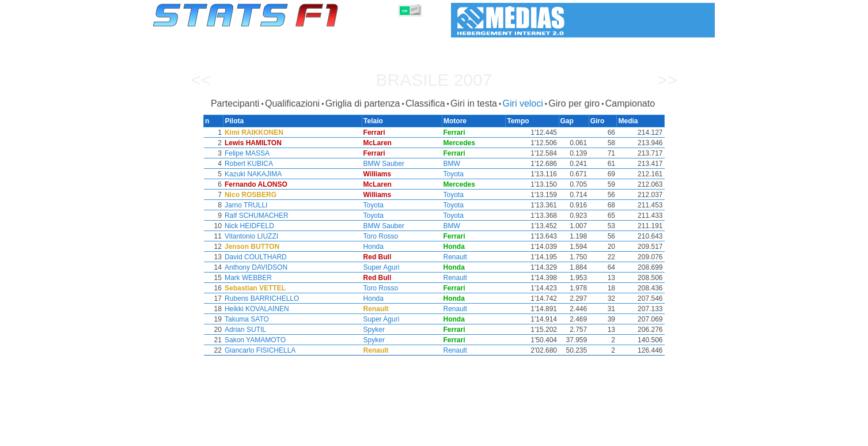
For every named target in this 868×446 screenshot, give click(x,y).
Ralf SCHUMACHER (256, 216)
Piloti (322, 435)
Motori (404, 435)
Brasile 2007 (434, 80)
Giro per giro (574, 103)
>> (667, 80)
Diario (562, 435)
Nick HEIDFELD (249, 226)
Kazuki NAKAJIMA (253, 174)
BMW (454, 164)
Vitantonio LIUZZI (251, 236)
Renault (458, 257)
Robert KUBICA (248, 164)
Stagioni (236, 435)
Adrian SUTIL (245, 330)
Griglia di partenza (363, 103)
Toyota (456, 174)
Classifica (425, 103)
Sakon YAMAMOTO (255, 340)
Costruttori (362, 435)
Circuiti (527, 435)
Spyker (376, 330)
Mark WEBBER (248, 278)
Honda (375, 247)
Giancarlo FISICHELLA (259, 350)
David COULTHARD (255, 257)
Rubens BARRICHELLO (261, 298)
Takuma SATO (246, 319)
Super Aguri (383, 267)
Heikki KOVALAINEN (256, 309)
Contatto (693, 435)
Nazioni (490, 435)
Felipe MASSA (247, 153)
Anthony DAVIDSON (255, 267)
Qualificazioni (292, 103)
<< (201, 80)
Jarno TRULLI (245, 205)
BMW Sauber (386, 164)
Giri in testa (474, 103)
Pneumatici (446, 435)
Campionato (630, 103)
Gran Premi (283, 435)
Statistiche (193, 435)
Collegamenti (607, 435)
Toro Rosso (383, 236)
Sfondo (654, 435)
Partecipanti (235, 103)
